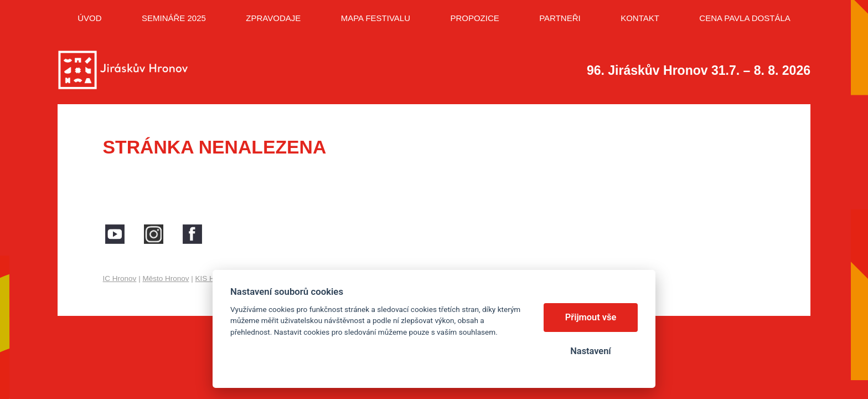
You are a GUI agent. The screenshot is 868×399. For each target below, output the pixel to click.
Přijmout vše (591, 317)
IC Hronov (120, 278)
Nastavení (590, 351)
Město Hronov (166, 278)
